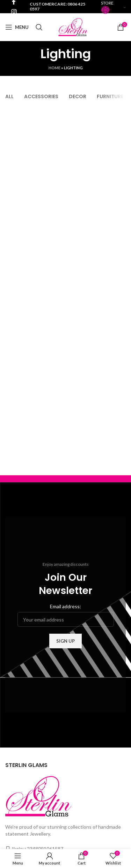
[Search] (39, 27)
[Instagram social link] (14, 12)
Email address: (65, 606)
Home (54, 68)
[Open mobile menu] (17, 27)
